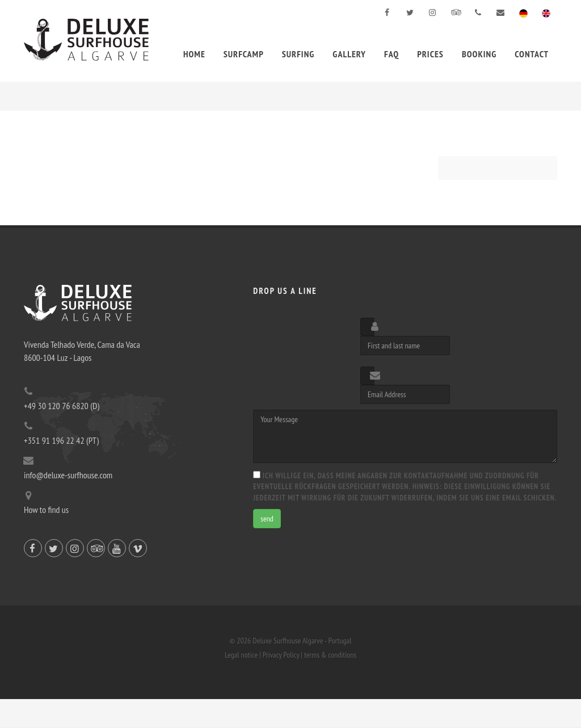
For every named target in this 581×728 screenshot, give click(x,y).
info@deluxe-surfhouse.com (68, 475)
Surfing (298, 54)
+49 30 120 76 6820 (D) (62, 406)
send (267, 519)
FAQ (391, 54)
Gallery (349, 54)
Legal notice (241, 655)
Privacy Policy (281, 655)
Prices (430, 54)
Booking (479, 54)
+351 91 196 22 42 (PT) (61, 440)
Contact (532, 54)
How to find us (46, 510)
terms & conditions (330, 655)
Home (194, 54)
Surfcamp (244, 54)
